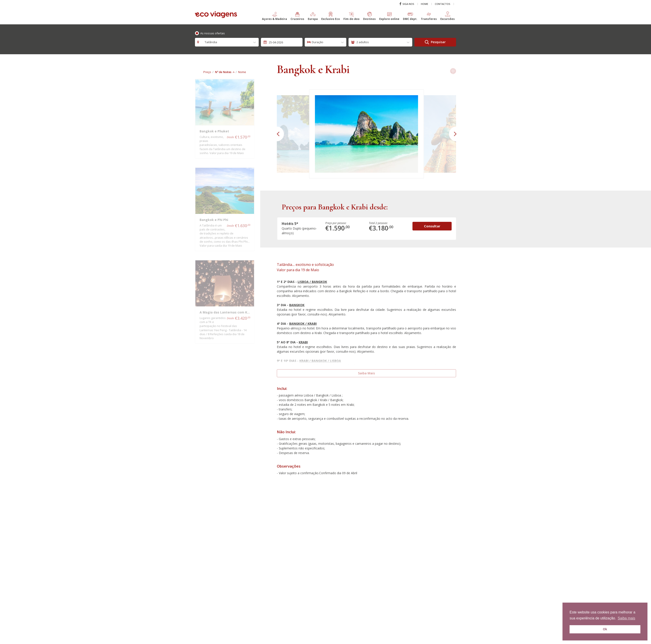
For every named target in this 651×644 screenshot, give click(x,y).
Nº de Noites (223, 72)
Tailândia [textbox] (210, 42)
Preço (207, 72)
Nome (242, 72)
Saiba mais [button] (627, 618)
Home (425, 4)
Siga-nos (407, 4)
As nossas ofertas (213, 33)
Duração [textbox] (318, 42)
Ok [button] (605, 629)
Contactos (443, 4)
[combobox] (227, 42)
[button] (274, 18)
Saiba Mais (366, 373)
